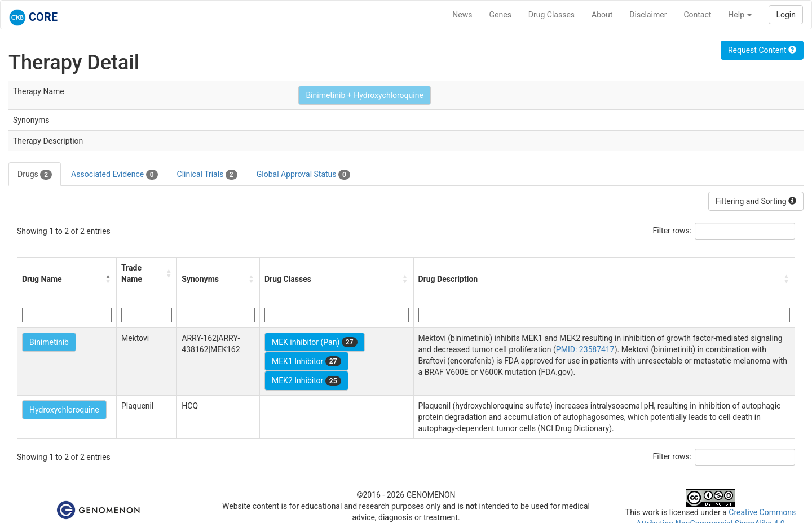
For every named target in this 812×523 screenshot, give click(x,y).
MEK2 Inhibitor (306, 381)
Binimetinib (49, 342)
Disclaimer (648, 15)
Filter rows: (672, 231)
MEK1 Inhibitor (306, 361)
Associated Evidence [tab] (114, 175)
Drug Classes (551, 15)
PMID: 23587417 (585, 349)
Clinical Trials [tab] (207, 175)
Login (786, 15)
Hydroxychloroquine (64, 410)
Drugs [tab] (35, 175)
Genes (500, 15)
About (602, 15)
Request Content (762, 50)
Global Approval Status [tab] (303, 175)
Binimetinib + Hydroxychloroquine (364, 95)
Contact (697, 15)
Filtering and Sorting (756, 201)
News (462, 15)
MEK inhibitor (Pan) (315, 342)
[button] (108, 279)
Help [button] (740, 15)
